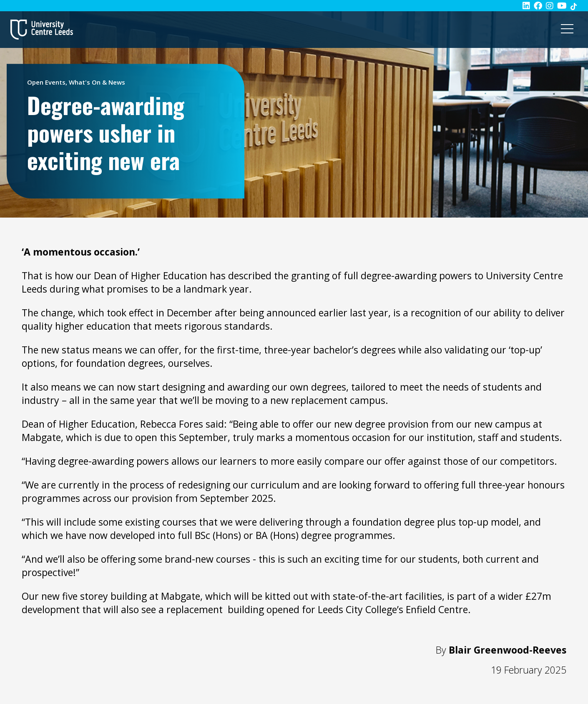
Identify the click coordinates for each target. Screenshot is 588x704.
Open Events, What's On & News (76, 82)
